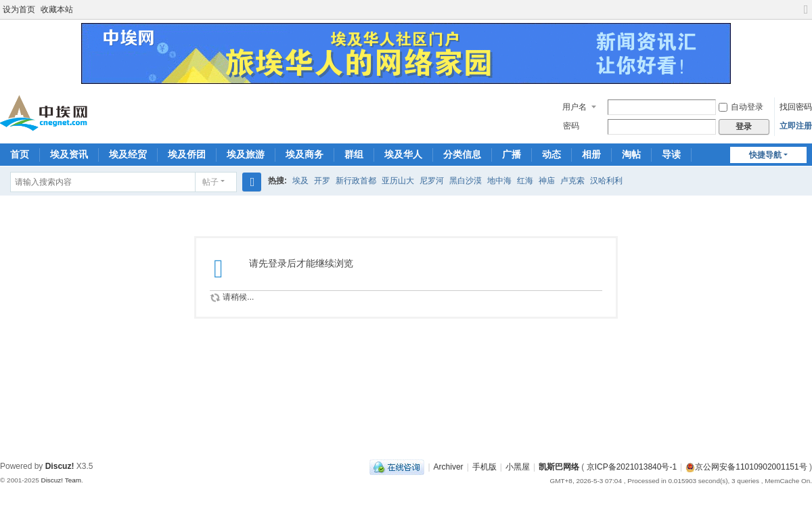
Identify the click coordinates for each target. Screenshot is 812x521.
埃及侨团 (187, 154)
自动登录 (741, 107)
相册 (591, 154)
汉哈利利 (606, 181)
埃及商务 (304, 154)
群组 (354, 154)
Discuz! (60, 466)
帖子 (210, 182)
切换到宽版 (806, 15)
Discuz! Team (61, 480)
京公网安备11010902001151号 (751, 467)
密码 (571, 126)
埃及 (300, 181)
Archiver (449, 467)
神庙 (547, 181)
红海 (525, 181)
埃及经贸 (128, 154)
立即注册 (796, 126)
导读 (671, 154)
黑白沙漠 (466, 181)
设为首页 (19, 9)
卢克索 (572, 181)
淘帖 (631, 154)
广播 (512, 154)
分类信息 (462, 154)
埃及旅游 (246, 154)
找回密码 (796, 107)
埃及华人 (403, 154)
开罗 (322, 181)
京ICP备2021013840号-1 (632, 467)
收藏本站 (57, 9)
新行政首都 (356, 181)
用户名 (574, 107)
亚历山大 (398, 181)
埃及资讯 (69, 154)
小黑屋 (518, 467)
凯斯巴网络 (559, 467)
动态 (551, 154)
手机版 (484, 467)
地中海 (499, 181)
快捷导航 (765, 155)
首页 (20, 154)
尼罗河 (432, 181)
